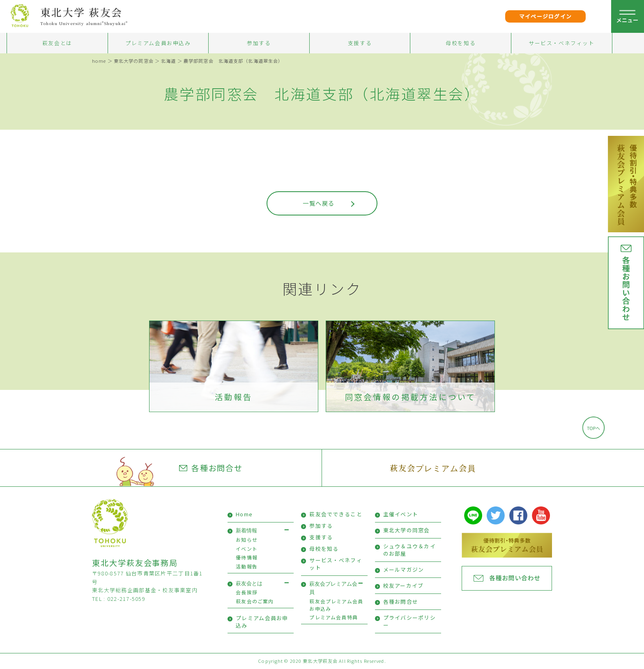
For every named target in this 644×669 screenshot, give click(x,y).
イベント (247, 549)
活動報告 (233, 397)
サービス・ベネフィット (562, 43)
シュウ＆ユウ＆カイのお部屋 (410, 550)
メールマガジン (404, 569)
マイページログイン (546, 16)
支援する (360, 43)
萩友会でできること (336, 514)
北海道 (168, 61)
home (99, 61)
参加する (259, 43)
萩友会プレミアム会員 (433, 468)
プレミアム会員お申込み (158, 43)
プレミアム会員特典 (333, 617)
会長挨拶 (247, 592)
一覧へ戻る (319, 203)
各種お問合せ (211, 468)
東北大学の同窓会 (134, 61)
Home (244, 514)
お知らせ (247, 540)
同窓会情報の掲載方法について (411, 397)
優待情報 (247, 557)
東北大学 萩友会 (82, 12)
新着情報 (246, 530)
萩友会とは (57, 43)
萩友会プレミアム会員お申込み (336, 605)
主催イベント (401, 514)
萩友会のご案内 (255, 601)
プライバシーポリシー (410, 621)
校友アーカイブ (404, 585)
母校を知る (461, 43)
